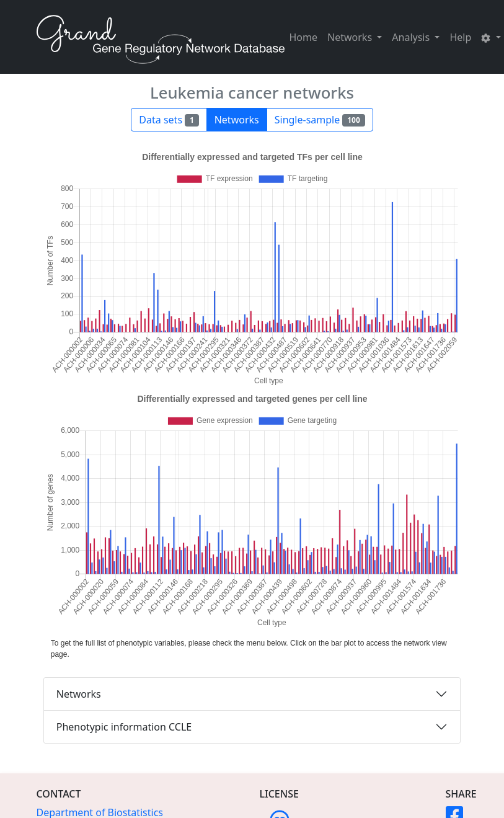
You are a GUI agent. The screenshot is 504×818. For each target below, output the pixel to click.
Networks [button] (351, 37)
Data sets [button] (169, 120)
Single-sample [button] (320, 120)
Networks (79, 694)
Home (304, 37)
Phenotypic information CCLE (124, 727)
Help (460, 37)
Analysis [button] (412, 37)
